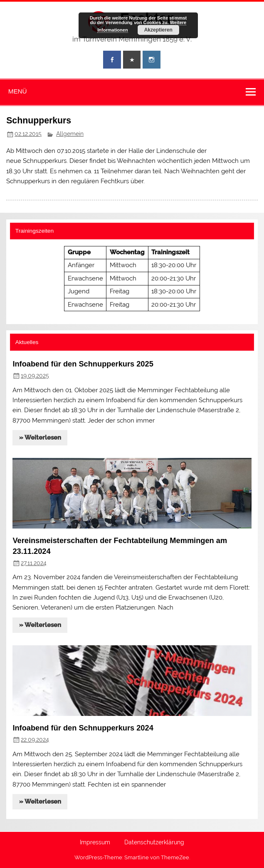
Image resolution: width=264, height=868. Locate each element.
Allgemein (70, 134)
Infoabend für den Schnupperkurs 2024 (83, 728)
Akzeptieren (158, 30)
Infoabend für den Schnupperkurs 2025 (83, 364)
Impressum (95, 843)
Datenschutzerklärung (154, 843)
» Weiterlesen (40, 438)
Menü (18, 91)
